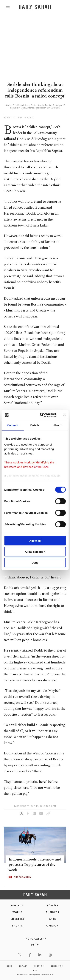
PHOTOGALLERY (23, 877)
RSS (35, 970)
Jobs (10, 966)
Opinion (52, 926)
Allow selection (35, 552)
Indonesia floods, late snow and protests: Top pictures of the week (35, 865)
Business (53, 912)
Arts (53, 919)
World (17, 912)
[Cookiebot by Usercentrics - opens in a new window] (42, 415)
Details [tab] (35, 425)
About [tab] (57, 425)
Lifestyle (17, 919)
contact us (57, 966)
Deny (35, 563)
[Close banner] (64, 415)
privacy (23, 966)
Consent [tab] (13, 425)
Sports (17, 926)
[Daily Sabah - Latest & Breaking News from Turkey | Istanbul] (35, 7)
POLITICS (18, 906)
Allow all (35, 541)
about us (39, 966)
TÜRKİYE (52, 906)
